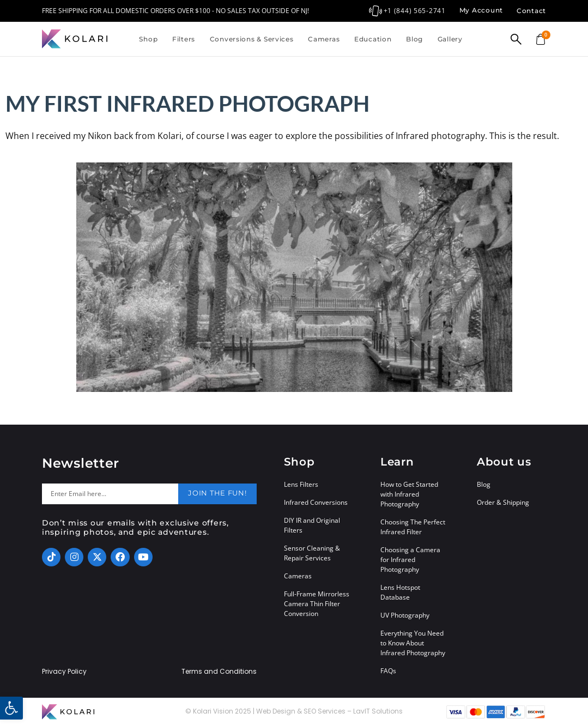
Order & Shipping (503, 502)
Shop (148, 39)
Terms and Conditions (219, 672)
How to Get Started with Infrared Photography (409, 494)
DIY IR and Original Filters (312, 525)
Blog (414, 39)
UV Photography (405, 615)
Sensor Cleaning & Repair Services (312, 553)
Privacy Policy (64, 672)
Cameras (324, 39)
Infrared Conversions (316, 502)
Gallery (450, 39)
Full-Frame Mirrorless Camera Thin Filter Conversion (317, 604)
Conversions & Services (252, 39)
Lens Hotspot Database (400, 592)
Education (373, 39)
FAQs (388, 671)
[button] (11, 708)
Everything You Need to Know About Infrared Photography (413, 643)
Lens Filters (301, 484)
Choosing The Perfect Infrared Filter (413, 527)
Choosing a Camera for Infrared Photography (410, 560)
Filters (184, 39)
